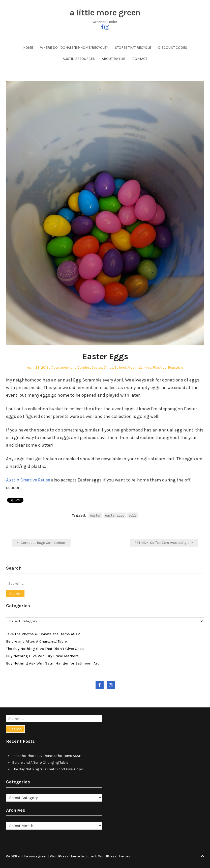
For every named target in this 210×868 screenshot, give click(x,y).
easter (95, 515)
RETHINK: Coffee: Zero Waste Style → (164, 543)
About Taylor (114, 59)
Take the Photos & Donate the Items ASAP (43, 634)
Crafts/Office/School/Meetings (117, 367)
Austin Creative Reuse (28, 480)
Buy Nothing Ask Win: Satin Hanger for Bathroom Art (52, 663)
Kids (148, 367)
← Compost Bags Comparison (41, 543)
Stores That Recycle (133, 48)
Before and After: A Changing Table (36, 641)
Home (28, 48)
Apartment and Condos (71, 367)
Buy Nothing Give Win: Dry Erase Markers (42, 656)
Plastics (160, 367)
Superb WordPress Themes (108, 856)
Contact (140, 59)
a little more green (105, 13)
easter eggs (115, 515)
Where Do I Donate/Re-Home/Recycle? (74, 48)
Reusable (175, 367)
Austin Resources (79, 59)
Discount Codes (173, 48)
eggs (133, 515)
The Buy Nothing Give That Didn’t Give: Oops (45, 649)
